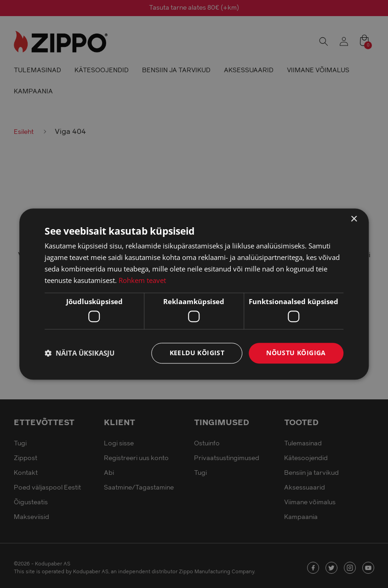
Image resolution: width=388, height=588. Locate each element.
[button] (80, 353)
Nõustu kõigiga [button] (296, 353)
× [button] (354, 219)
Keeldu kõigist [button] (197, 353)
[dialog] (194, 294)
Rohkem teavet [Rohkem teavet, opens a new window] (142, 280)
